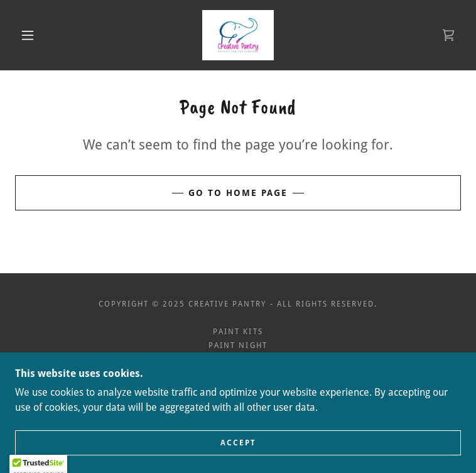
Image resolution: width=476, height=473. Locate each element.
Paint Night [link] (238, 345)
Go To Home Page (238, 193)
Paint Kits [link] (238, 332)
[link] (238, 35)
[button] (37, 35)
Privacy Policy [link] (238, 359)
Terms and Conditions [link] (238, 373)
